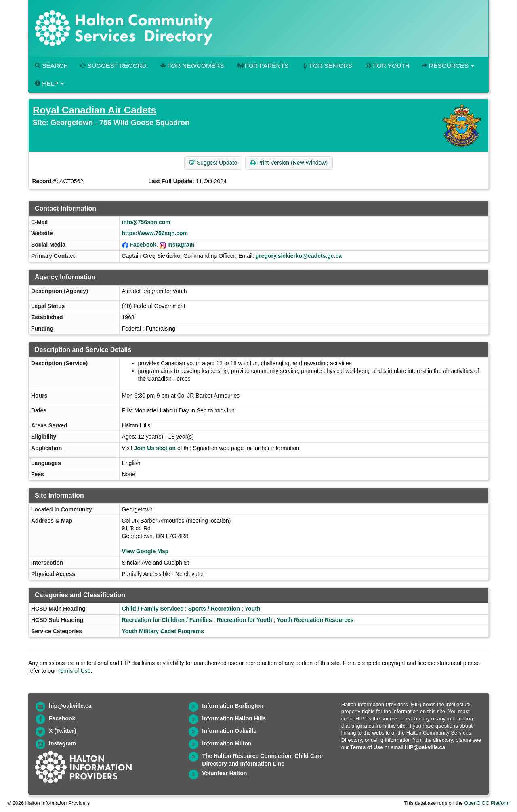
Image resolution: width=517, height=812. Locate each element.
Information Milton (227, 743)
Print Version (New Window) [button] (289, 163)
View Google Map (145, 551)
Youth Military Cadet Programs (163, 631)
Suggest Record (113, 66)
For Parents (262, 66)
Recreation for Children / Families (167, 620)
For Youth (387, 66)
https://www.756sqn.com (155, 233)
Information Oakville (229, 731)
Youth (253, 609)
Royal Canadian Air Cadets (95, 110)
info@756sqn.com (146, 222)
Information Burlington (233, 706)
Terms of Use (74, 671)
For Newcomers (191, 66)
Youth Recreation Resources (315, 620)
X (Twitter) (62, 731)
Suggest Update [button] (213, 163)
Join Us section (155, 448)
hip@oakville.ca (70, 706)
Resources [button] (448, 66)
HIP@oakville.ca (425, 747)
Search (51, 66)
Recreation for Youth (244, 620)
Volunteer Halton (224, 773)
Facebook (143, 245)
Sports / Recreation (214, 609)
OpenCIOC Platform (487, 803)
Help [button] (49, 83)
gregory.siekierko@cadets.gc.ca (299, 256)
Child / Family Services (153, 609)
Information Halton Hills (234, 718)
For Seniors (326, 66)
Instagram (181, 245)
